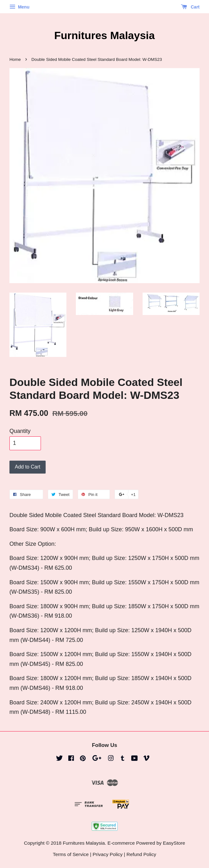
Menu (19, 7)
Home (15, 59)
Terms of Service (71, 854)
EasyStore (174, 843)
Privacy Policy (107, 854)
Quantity (20, 431)
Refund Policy (141, 854)
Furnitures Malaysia (104, 35)
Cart (190, 7)
